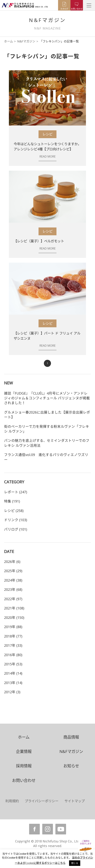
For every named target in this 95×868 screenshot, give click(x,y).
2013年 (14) (13, 683)
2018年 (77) (13, 636)
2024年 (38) (13, 580)
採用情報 (24, 766)
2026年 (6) (12, 562)
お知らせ (71, 766)
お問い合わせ (24, 780)
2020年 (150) (14, 618)
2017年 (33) (13, 645)
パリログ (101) (16, 529)
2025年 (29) (13, 571)
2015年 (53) (13, 664)
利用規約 (12, 801)
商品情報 (71, 737)
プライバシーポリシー (42, 801)
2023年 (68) (13, 589)
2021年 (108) (14, 608)
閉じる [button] (75, 863)
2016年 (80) (13, 655)
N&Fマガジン (26, 41)
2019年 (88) (13, 627)
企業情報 (24, 751)
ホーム (9, 41)
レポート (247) (16, 492)
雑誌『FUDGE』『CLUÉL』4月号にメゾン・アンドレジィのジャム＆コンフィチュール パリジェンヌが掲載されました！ (47, 398)
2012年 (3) (12, 692)
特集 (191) (12, 501)
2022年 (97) (13, 599)
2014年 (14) (13, 673)
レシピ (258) (14, 511)
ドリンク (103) (16, 520)
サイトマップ (75, 801)
